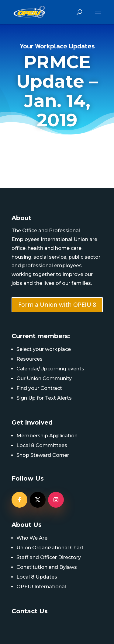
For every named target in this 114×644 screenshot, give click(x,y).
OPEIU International (41, 587)
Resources (29, 359)
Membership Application (47, 436)
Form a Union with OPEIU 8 (57, 304)
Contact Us (30, 611)
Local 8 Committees (42, 445)
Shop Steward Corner (43, 455)
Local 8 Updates (37, 577)
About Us (27, 525)
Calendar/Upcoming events (50, 369)
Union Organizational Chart (50, 548)
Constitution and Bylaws (47, 567)
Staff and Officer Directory (49, 557)
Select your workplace (44, 349)
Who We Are (32, 538)
